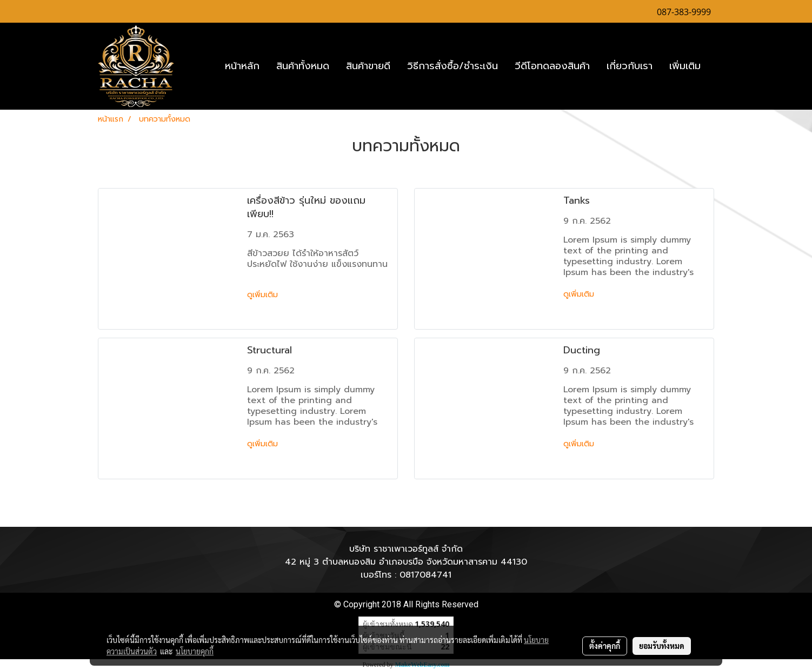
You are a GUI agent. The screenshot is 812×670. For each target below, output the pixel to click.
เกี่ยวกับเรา (630, 66)
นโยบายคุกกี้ (195, 651)
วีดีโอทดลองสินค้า (552, 66)
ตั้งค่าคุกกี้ (605, 646)
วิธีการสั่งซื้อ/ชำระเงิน (452, 66)
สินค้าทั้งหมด (303, 66)
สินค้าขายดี (368, 66)
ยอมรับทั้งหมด (662, 646)
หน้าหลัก (242, 66)
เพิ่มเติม (685, 66)
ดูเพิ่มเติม (264, 295)
